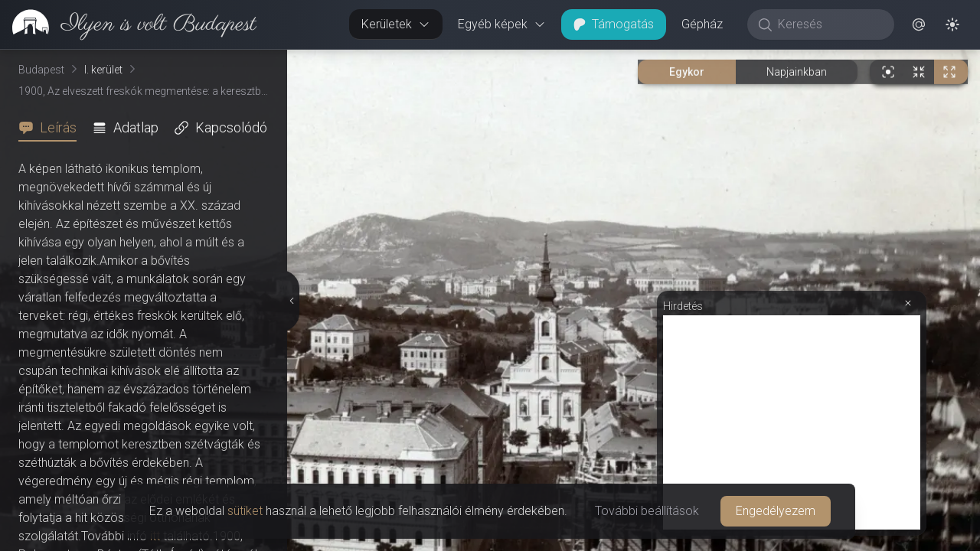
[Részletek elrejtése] (290, 301)
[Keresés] (829, 24)
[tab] (52, 128)
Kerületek (396, 24)
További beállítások (647, 511)
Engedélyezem (776, 511)
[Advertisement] (792, 422)
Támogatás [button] (614, 24)
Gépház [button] (702, 24)
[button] (919, 24)
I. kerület (103, 70)
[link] (128, 24)
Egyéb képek (502, 24)
